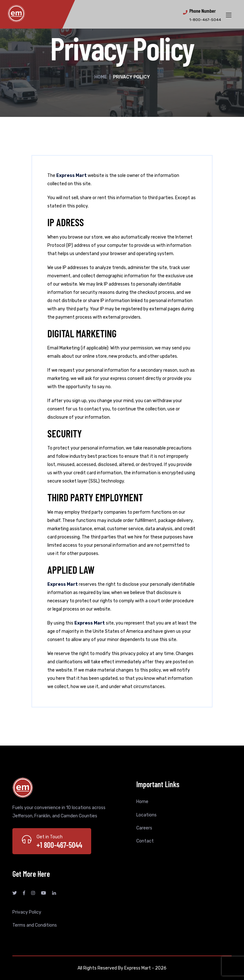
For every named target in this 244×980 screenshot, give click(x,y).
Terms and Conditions (35, 925)
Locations (146, 815)
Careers (144, 828)
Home (101, 77)
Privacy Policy (27, 912)
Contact (145, 841)
